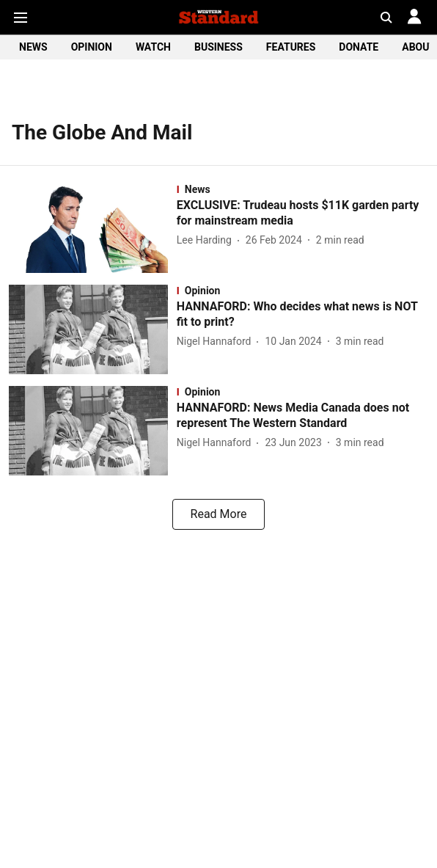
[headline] (302, 214)
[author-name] (207, 240)
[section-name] (302, 189)
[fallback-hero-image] (93, 228)
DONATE (359, 47)
